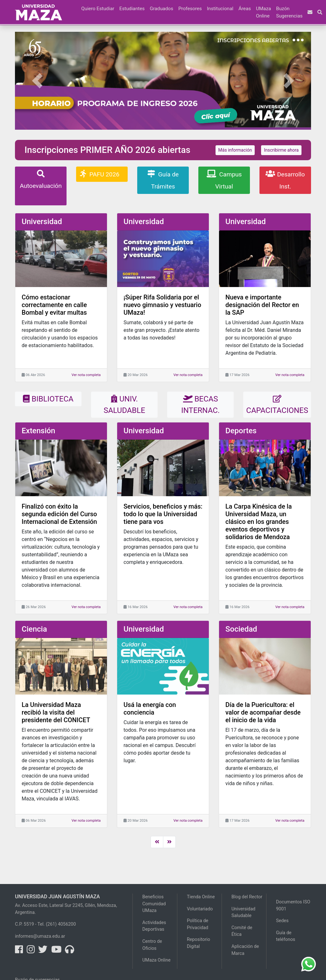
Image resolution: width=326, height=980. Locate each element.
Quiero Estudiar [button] (98, 9)
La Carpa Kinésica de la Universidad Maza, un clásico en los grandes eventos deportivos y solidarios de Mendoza (259, 522)
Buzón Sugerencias (289, 12)
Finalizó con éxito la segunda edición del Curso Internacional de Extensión (59, 514)
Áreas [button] (245, 9)
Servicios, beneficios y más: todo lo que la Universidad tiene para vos (163, 514)
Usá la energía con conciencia (150, 709)
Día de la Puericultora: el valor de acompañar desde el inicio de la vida (263, 712)
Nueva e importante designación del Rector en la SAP (262, 305)
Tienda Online (201, 897)
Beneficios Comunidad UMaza (154, 904)
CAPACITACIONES (277, 405)
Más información (235, 150)
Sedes (282, 921)
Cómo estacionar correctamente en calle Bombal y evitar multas (54, 305)
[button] (76, 5)
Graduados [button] (161, 9)
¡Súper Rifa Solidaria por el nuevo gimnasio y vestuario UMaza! (162, 305)
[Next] (169, 842)
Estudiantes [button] (132, 9)
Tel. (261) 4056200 (57, 924)
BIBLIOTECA (48, 399)
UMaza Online (263, 12)
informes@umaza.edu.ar (40, 936)
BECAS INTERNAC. (200, 405)
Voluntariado (200, 909)
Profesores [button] (190, 9)
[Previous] (157, 842)
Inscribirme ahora (281, 150)
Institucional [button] (220, 9)
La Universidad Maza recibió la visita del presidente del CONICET (56, 712)
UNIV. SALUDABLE (124, 405)
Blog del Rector (247, 897)
